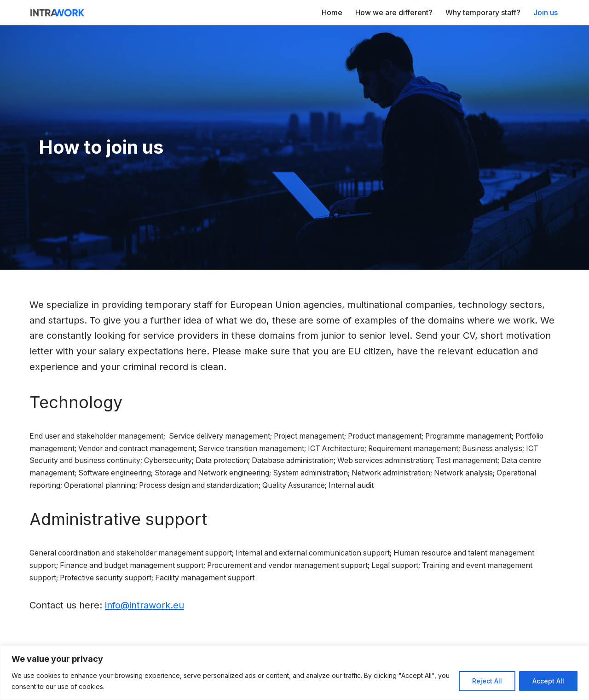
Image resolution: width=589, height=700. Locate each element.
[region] (294, 673)
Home (332, 12)
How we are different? (394, 12)
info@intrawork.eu (144, 609)
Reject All (487, 681)
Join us (546, 12)
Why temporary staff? (483, 12)
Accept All (548, 681)
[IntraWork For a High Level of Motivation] (57, 13)
